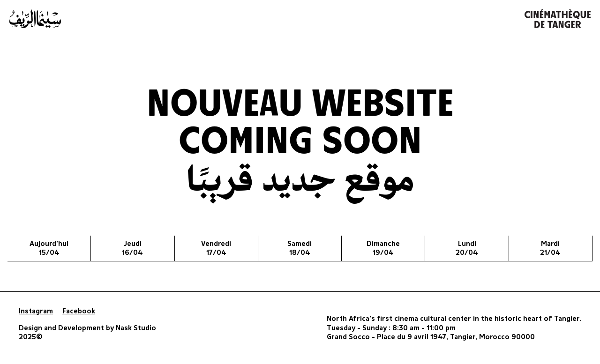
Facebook (79, 311)
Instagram (36, 311)
